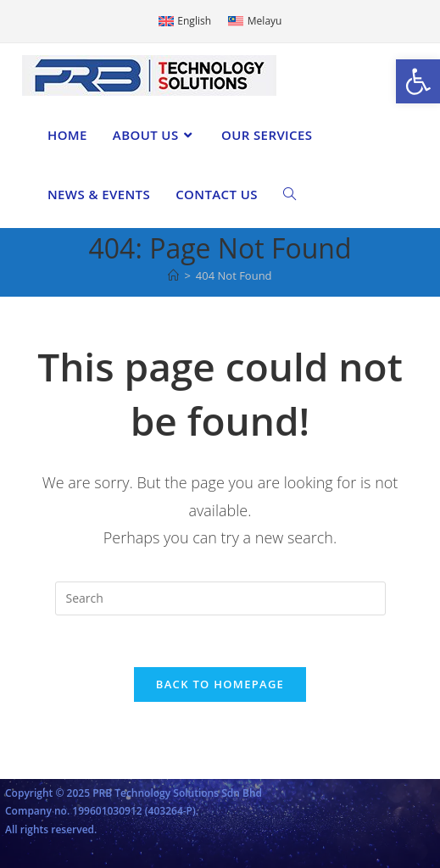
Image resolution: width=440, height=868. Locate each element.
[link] (418, 81)
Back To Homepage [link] (220, 684)
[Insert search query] (220, 598)
